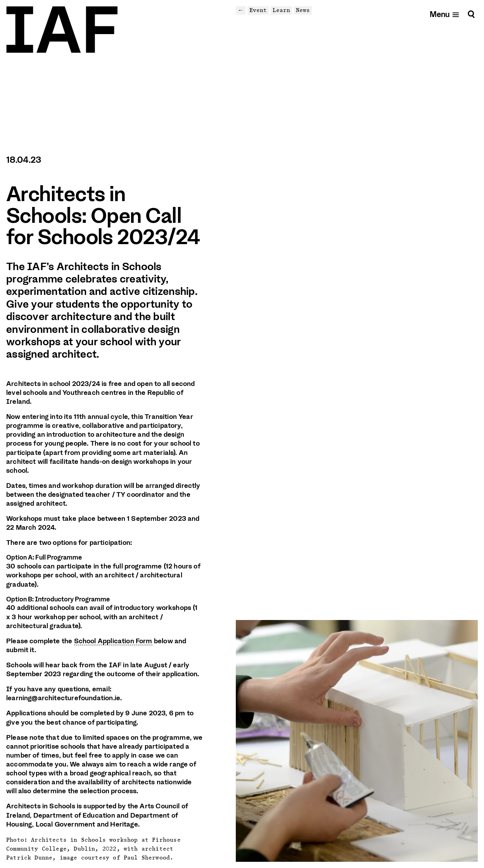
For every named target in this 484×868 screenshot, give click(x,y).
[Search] (471, 14)
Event (258, 10)
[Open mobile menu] (445, 14)
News (303, 10)
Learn (281, 10)
